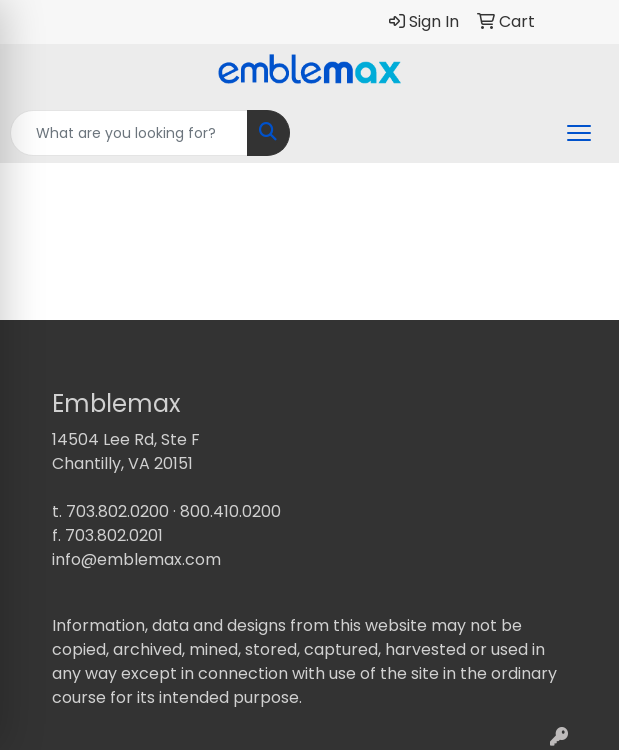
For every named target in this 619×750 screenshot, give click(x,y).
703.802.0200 (117, 511)
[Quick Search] (129, 133)
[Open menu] (579, 133)
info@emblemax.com (136, 559)
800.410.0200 (230, 511)
